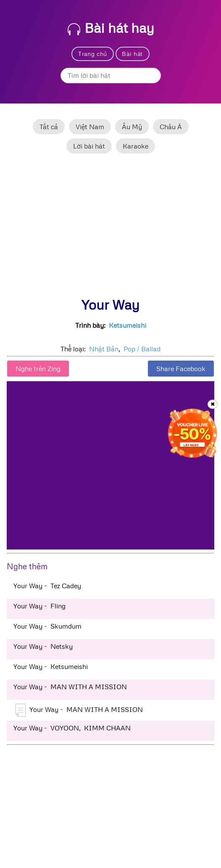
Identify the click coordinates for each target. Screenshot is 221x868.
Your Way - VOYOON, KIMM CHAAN (72, 728)
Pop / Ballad (142, 349)
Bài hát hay (111, 28)
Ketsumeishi (128, 325)
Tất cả (49, 127)
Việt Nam (90, 127)
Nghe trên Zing (38, 369)
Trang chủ (93, 54)
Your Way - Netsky (43, 646)
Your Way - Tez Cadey (47, 586)
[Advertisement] (110, 229)
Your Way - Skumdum (47, 626)
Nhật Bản (104, 349)
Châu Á (171, 127)
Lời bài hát (89, 146)
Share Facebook (181, 369)
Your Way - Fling (39, 606)
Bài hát (132, 54)
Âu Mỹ (132, 127)
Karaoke (135, 146)
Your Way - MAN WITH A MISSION (70, 687)
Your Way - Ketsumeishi (51, 666)
